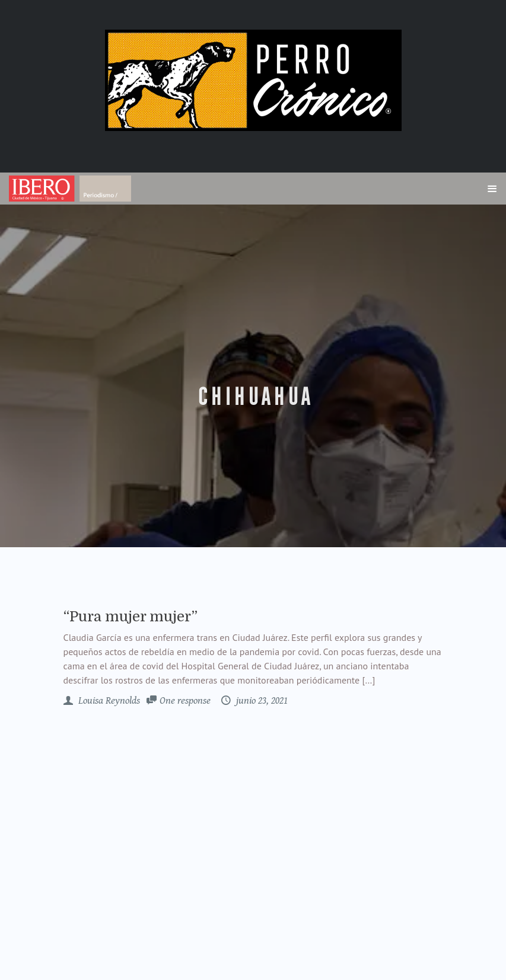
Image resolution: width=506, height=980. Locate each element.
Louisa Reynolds (108, 701)
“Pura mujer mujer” (131, 617)
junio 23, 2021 (261, 701)
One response (185, 701)
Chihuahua (253, 397)
